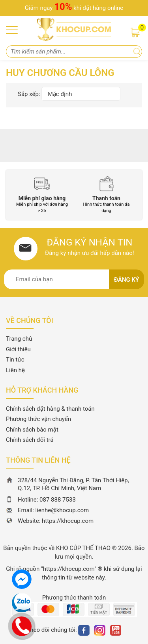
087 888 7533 (58, 500)
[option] (42, 195)
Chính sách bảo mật (32, 430)
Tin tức (15, 360)
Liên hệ (15, 370)
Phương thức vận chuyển (38, 419)
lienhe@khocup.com (62, 510)
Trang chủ (19, 339)
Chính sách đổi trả (30, 440)
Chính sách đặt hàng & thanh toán (50, 409)
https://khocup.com (68, 521)
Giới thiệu (18, 349)
